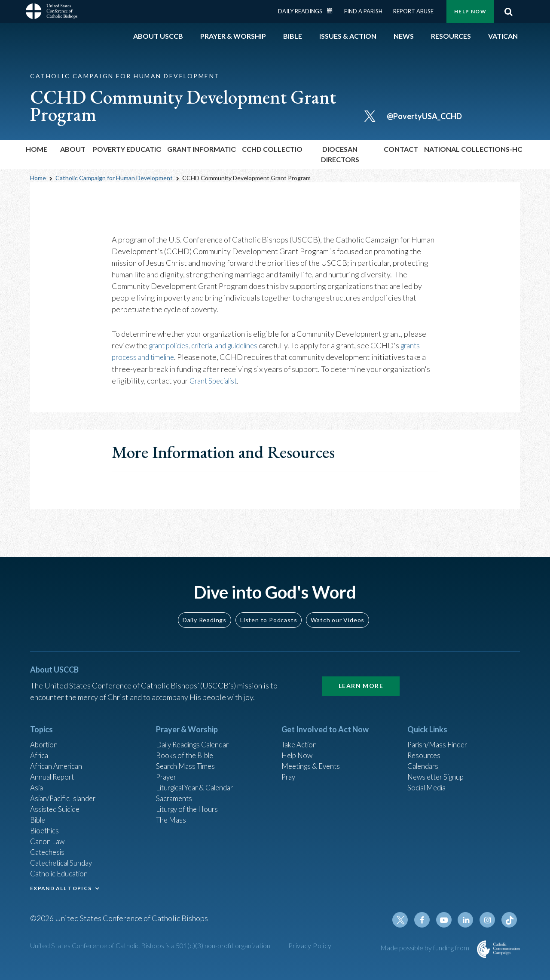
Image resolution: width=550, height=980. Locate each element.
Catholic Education (62, 871)
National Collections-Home (473, 149)
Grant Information (201, 149)
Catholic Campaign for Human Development (114, 178)
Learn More (361, 672)
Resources (425, 743)
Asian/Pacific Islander (66, 790)
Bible (39, 813)
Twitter (406, 920)
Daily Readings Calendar (333, 11)
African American (58, 755)
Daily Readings (300, 11)
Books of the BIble (186, 743)
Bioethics (46, 825)
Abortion (45, 732)
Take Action (301, 732)
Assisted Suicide (57, 802)
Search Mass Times (188, 755)
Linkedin (468, 920)
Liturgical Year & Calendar (200, 778)
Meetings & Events (313, 755)
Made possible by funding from (425, 948)
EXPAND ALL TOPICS (61, 886)
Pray (289, 767)
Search (508, 12)
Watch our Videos (338, 606)
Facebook (427, 920)
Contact (401, 149)
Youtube (448, 920)
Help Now (470, 11)
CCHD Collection (272, 149)
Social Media (429, 778)
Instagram (489, 920)
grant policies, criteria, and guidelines (211, 345)
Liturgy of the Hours (189, 802)
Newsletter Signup (439, 767)
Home (37, 149)
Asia (37, 778)
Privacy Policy (310, 946)
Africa (40, 743)
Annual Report (54, 767)
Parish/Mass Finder (440, 732)
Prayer (167, 767)
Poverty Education (127, 149)
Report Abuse (413, 11)
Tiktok (510, 920)
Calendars (425, 755)
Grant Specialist (216, 380)
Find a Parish (363, 11)
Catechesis (49, 848)
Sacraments (175, 790)
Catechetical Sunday (64, 860)
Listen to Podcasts (269, 606)
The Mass (172, 813)
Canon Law (48, 836)
